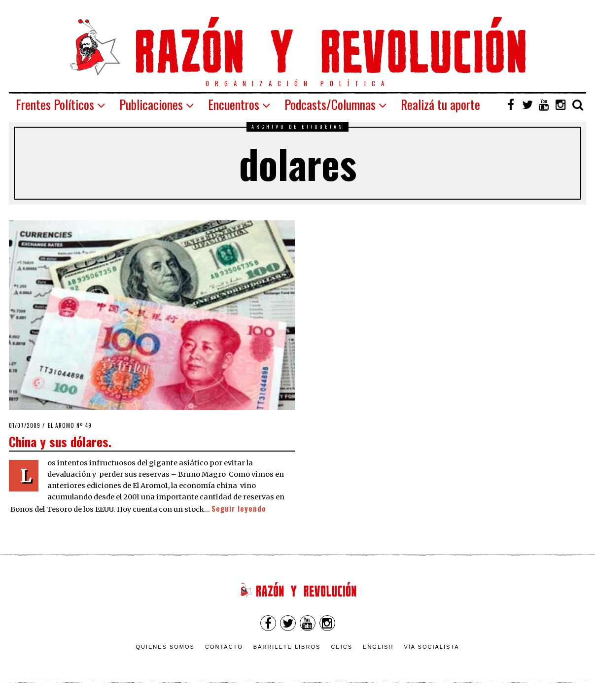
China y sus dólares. (60, 441)
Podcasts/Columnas (330, 104)
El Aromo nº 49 (70, 425)
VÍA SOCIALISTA (431, 647)
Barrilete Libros (287, 647)
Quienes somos (165, 647)
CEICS (342, 647)
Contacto (224, 647)
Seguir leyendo (239, 508)
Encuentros (234, 104)
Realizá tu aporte (440, 104)
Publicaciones (151, 104)
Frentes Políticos (55, 104)
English (378, 647)
